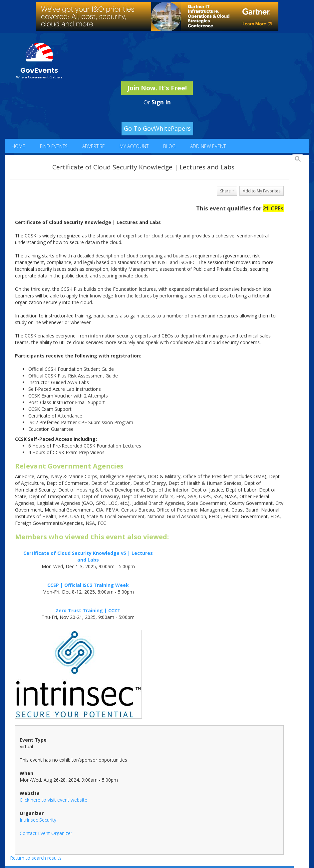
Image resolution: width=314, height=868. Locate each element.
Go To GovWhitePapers (157, 128)
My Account (134, 146)
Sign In (161, 102)
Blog (169, 146)
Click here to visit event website (53, 800)
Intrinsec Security (38, 820)
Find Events (54, 146)
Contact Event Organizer (46, 833)
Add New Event (208, 146)
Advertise (94, 146)
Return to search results (36, 858)
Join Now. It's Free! (157, 88)
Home (18, 146)
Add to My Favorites (262, 191)
